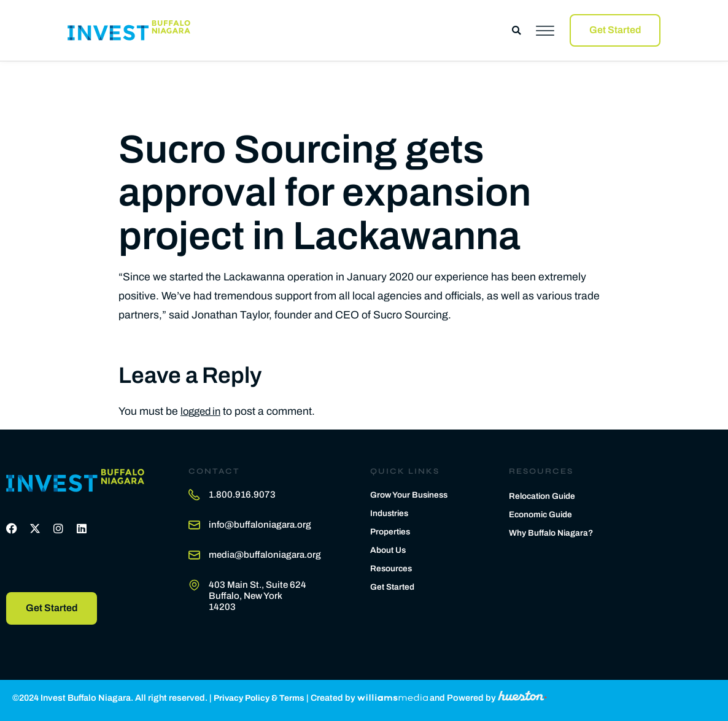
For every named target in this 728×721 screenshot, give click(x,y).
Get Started (394, 584)
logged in (203, 408)
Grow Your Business (411, 492)
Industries (391, 511)
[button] (517, 30)
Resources (392, 566)
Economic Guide (543, 513)
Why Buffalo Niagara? (553, 532)
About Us (389, 547)
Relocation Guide (544, 493)
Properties (392, 529)
